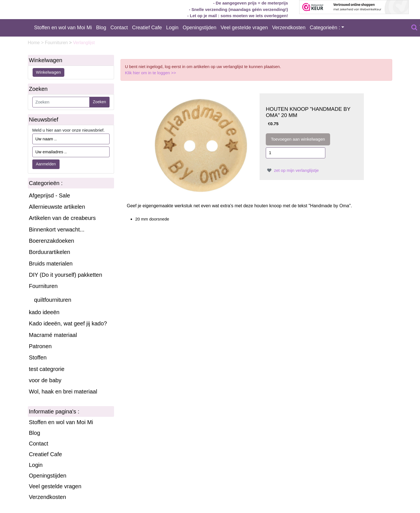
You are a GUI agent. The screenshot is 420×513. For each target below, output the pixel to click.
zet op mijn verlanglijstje (292, 170)
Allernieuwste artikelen (57, 207)
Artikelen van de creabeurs (62, 218)
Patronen (40, 346)
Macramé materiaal (53, 335)
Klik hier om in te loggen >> (151, 73)
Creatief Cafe (147, 28)
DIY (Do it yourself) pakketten (66, 275)
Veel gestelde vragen (244, 28)
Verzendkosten (289, 28)
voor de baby (45, 380)
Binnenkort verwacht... (57, 229)
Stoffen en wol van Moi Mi (63, 28)
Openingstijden (199, 28)
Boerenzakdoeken (52, 241)
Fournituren (57, 43)
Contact (119, 28)
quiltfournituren (53, 300)
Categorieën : (325, 28)
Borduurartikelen (50, 252)
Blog (101, 28)
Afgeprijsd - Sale (50, 195)
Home (34, 43)
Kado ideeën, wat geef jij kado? (68, 323)
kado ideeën (44, 312)
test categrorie (47, 369)
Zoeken (100, 102)
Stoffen (38, 357)
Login (172, 28)
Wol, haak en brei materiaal (63, 391)
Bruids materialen (51, 264)
